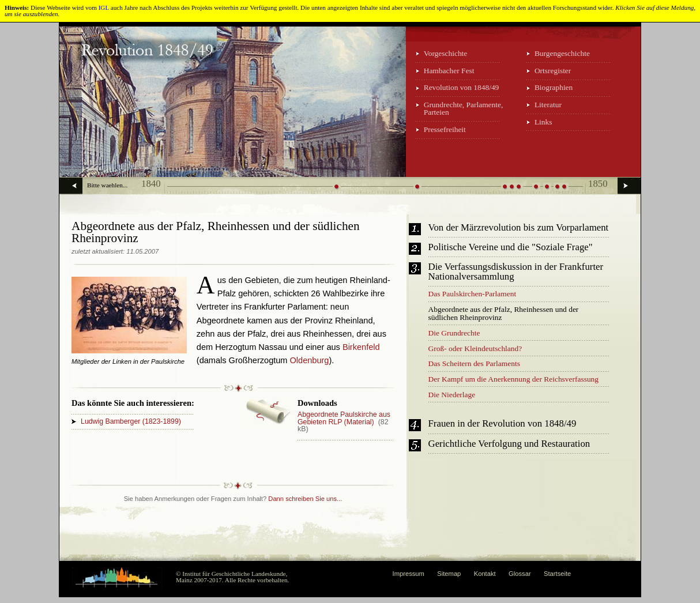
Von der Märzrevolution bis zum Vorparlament (519, 228)
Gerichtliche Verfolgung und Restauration (509, 444)
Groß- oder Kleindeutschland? (475, 348)
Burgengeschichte (562, 53)
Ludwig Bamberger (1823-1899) (131, 421)
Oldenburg (310, 360)
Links (543, 122)
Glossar (520, 574)
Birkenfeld (361, 347)
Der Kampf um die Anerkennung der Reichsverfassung (514, 379)
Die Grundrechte (454, 333)
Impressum (409, 574)
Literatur (548, 105)
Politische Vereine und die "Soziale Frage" (511, 248)
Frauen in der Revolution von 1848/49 (503, 424)
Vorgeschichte (446, 53)
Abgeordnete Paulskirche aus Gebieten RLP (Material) (344, 418)
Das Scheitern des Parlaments (474, 363)
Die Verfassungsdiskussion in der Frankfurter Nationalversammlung (516, 272)
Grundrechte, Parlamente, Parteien (464, 108)
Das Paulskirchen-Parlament (473, 294)
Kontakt (485, 574)
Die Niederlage (452, 395)
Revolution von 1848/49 (462, 87)
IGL (104, 7)
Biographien (554, 87)
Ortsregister (553, 71)
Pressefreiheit (445, 129)
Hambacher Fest (449, 71)
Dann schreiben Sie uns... (305, 499)
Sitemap (449, 574)
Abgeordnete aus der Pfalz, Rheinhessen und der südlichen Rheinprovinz (504, 313)
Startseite (557, 574)
